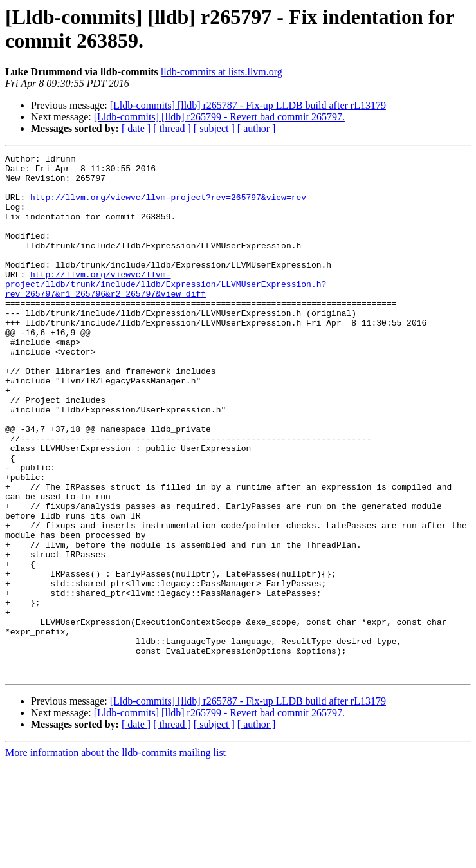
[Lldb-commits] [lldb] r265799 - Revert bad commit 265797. (219, 117)
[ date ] (136, 128)
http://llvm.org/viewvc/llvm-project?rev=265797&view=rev (168, 207)
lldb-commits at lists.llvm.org (222, 72)
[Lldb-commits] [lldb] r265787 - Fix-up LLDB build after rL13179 (248, 105)
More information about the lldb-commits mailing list (115, 857)
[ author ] (257, 128)
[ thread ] (172, 128)
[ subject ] (214, 128)
